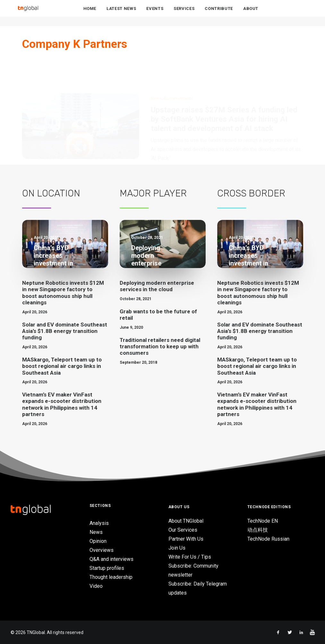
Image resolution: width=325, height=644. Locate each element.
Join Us (177, 548)
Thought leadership (111, 577)
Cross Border (251, 193)
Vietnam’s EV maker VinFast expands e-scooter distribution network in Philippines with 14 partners (62, 404)
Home (90, 13)
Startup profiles (107, 568)
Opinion (98, 541)
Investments (181, 67)
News (156, 67)
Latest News (121, 13)
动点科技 (258, 530)
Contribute (219, 13)
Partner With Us (186, 539)
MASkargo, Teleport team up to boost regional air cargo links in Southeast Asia (62, 366)
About (251, 13)
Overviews (102, 550)
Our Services (183, 530)
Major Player (153, 193)
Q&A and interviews (111, 559)
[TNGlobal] (28, 13)
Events (155, 13)
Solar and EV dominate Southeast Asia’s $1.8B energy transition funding (65, 331)
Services (184, 13)
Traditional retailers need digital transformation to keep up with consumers (160, 347)
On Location (51, 193)
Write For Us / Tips (190, 557)
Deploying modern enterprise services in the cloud (157, 286)
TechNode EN (263, 521)
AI (165, 67)
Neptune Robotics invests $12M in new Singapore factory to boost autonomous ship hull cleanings (63, 293)
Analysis (99, 523)
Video (96, 586)
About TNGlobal (186, 521)
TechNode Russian (268, 539)
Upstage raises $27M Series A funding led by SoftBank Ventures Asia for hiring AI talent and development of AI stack (224, 88)
